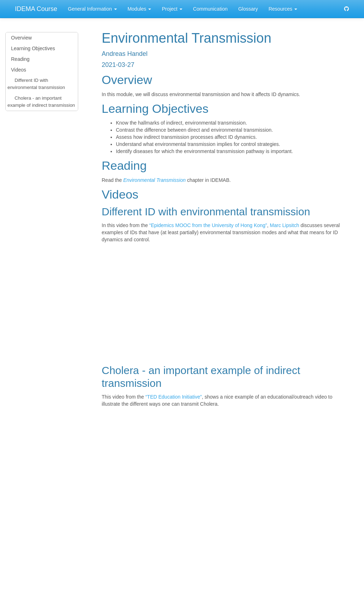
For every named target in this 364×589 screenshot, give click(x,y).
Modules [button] (140, 9)
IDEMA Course (36, 9)
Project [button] (172, 9)
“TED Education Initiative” (174, 397)
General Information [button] (92, 9)
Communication (210, 9)
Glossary (248, 9)
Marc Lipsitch (284, 225)
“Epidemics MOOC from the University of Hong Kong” (208, 225)
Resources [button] (283, 9)
